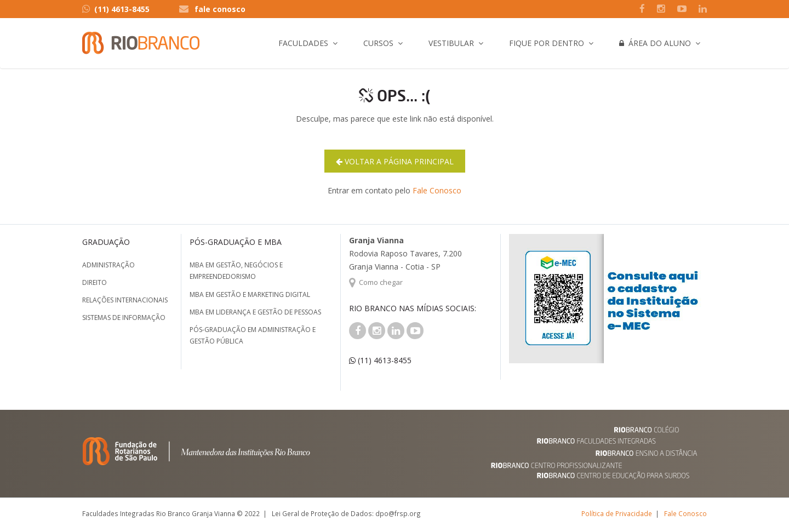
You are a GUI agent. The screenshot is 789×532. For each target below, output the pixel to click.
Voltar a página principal (395, 161)
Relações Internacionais (125, 300)
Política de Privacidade (617, 513)
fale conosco (220, 9)
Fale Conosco (437, 190)
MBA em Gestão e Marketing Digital (250, 294)
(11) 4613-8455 (116, 9)
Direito (95, 282)
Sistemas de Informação (124, 318)
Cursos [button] (378, 43)
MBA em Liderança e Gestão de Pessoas (255, 312)
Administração (108, 265)
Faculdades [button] (303, 43)
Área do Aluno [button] (655, 43)
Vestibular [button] (451, 43)
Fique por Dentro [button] (547, 43)
